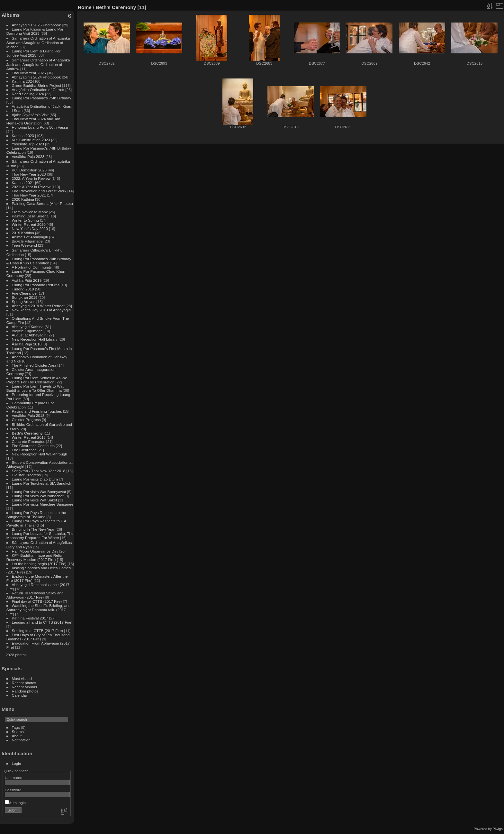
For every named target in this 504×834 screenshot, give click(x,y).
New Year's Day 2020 (30, 229)
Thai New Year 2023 (29, 174)
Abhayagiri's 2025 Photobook (36, 25)
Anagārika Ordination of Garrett (38, 90)
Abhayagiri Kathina (28, 327)
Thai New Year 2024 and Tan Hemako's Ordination (33, 121)
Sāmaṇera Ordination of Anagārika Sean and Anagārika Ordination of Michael (38, 42)
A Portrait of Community (32, 267)
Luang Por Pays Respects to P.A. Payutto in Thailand (37, 523)
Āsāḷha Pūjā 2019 (27, 280)
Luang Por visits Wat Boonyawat (39, 492)
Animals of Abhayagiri (30, 237)
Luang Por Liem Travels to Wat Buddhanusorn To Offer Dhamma (35, 388)
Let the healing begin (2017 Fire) (39, 564)
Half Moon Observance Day (35, 551)
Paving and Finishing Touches (37, 411)
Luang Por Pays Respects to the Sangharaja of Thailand (36, 515)
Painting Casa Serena (30, 216)
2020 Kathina (23, 199)
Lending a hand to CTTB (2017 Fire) (42, 622)
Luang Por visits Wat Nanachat (38, 496)
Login (17, 763)
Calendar (20, 695)
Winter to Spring (25, 220)
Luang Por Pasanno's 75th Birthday (42, 98)
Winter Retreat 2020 (29, 224)
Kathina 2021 (23, 183)
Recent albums (24, 687)
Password (13, 790)
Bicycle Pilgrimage (27, 241)
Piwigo (498, 829)
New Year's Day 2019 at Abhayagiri (41, 310)
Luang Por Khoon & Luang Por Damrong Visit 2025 (35, 31)
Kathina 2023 (23, 136)
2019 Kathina (23, 233)
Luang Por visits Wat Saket (35, 500)
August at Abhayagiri (29, 335)
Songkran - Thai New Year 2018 (39, 471)
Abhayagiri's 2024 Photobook (36, 77)
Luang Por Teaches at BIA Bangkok (42, 483)
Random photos (25, 691)
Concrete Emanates (29, 441)
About (17, 736)
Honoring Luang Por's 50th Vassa (40, 127)
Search (18, 732)
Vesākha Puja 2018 (28, 415)
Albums (11, 15)
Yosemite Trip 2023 (28, 144)
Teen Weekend (24, 245)
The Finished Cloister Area (34, 365)
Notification (21, 740)
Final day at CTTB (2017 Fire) (37, 601)
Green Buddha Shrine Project (37, 85)
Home (85, 7)
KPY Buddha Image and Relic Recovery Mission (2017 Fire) (34, 557)
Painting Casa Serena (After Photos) (42, 203)
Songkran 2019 (25, 297)
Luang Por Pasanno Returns (36, 285)
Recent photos (24, 683)
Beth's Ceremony (27, 433)
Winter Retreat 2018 (29, 437)
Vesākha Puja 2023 (28, 156)
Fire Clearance (24, 293)
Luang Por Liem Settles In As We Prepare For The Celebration (37, 380)
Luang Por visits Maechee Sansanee (43, 504)
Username (14, 778)
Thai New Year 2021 (29, 195)
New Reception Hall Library (35, 339)
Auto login (15, 803)
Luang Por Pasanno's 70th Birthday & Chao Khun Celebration (39, 261)
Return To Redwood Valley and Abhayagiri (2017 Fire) (35, 595)
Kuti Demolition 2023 (29, 170)
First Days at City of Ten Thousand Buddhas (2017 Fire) (38, 637)
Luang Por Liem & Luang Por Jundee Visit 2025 (34, 53)
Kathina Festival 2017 (30, 618)
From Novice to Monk (30, 212)
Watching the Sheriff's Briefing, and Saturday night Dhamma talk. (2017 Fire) (39, 610)
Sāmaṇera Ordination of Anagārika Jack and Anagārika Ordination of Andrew (38, 64)
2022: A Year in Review (31, 178)
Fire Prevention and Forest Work (40, 191)
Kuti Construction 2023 (31, 140)
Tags (16, 727)
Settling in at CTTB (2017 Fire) (38, 631)
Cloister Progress (26, 420)
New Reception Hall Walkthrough (40, 454)
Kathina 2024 (23, 81)
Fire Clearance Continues (33, 446)
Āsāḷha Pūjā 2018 (27, 344)
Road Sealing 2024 (28, 94)
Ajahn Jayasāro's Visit (30, 115)
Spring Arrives (24, 302)
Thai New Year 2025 (29, 73)
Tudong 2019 (23, 289)
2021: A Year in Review (31, 187)
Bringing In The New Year (33, 529)
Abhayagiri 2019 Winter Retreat (38, 306)
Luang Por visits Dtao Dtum (35, 479)
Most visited (22, 678)
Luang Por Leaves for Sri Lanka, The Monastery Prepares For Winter (40, 536)
